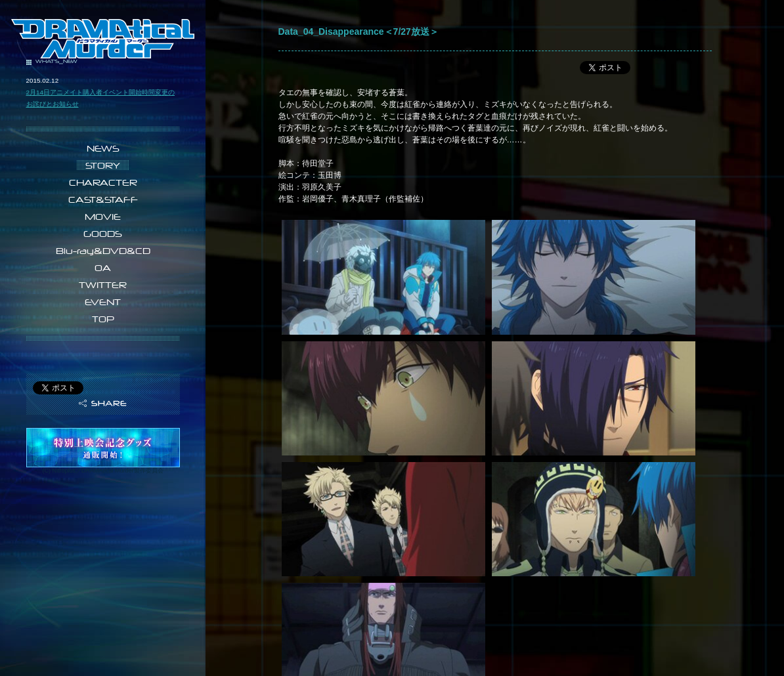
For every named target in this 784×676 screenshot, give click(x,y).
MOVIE (103, 217)
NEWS (103, 148)
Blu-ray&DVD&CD (103, 251)
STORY (103, 165)
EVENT (103, 302)
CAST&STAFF (103, 200)
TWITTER (103, 285)
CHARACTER (103, 182)
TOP (103, 319)
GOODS (103, 234)
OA (103, 268)
